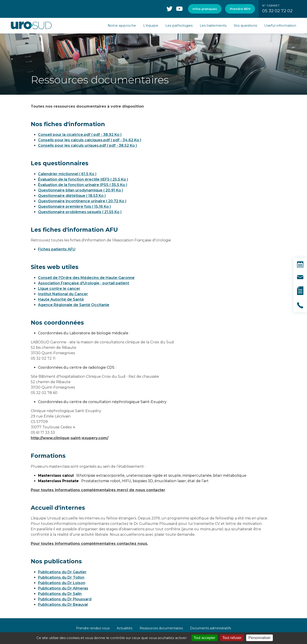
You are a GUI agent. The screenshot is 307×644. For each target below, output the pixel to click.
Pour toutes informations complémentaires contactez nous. (89, 544)
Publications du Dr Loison (62, 583)
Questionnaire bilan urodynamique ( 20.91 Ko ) (81, 190)
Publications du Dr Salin (60, 594)
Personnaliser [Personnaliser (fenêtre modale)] (259, 638)
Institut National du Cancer (63, 294)
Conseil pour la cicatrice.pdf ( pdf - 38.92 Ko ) (80, 135)
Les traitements (213, 25)
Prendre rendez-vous (93, 628)
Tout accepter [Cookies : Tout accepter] (205, 638)
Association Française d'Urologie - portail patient (84, 283)
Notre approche (122, 25)
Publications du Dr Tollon (61, 577)
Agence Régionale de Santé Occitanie (74, 305)
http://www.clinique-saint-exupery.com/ (70, 438)
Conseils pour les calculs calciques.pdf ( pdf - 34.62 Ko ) (90, 140)
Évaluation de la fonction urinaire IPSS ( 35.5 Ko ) (83, 185)
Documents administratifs (211, 628)
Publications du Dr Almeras (63, 588)
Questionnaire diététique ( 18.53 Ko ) (72, 196)
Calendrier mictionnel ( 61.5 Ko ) (67, 174)
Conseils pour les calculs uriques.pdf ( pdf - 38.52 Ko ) (87, 145)
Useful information (280, 25)
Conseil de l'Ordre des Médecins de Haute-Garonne (86, 278)
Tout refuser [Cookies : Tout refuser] (232, 638)
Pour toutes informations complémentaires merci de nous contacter (98, 490)
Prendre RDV (240, 9)
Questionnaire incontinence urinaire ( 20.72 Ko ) (82, 201)
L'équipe (151, 25)
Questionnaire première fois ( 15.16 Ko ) (74, 206)
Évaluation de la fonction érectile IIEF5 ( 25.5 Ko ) (83, 179)
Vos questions (245, 25)
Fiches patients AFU (57, 249)
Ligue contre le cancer (59, 289)
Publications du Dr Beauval (63, 605)
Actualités (125, 628)
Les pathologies (179, 25)
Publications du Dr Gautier (62, 572)
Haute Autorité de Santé (61, 299)
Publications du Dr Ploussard (65, 599)
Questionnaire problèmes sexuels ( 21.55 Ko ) (80, 212)
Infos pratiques (205, 9)
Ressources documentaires (161, 628)
